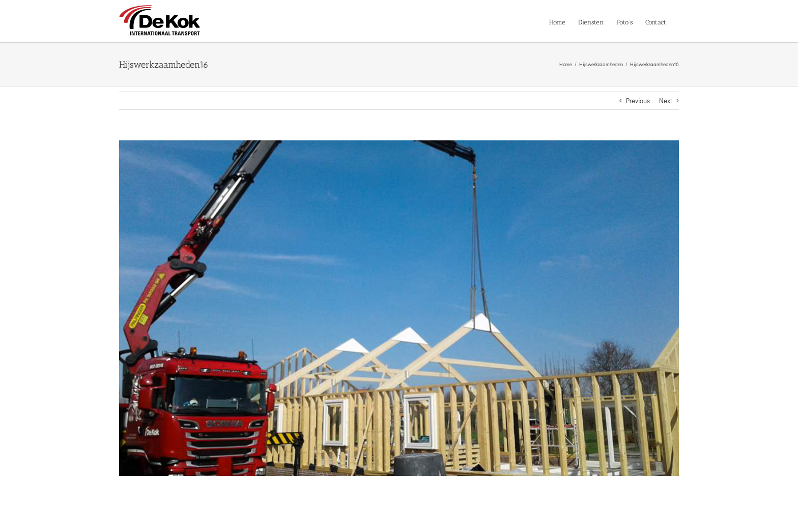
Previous (638, 100)
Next (666, 100)
